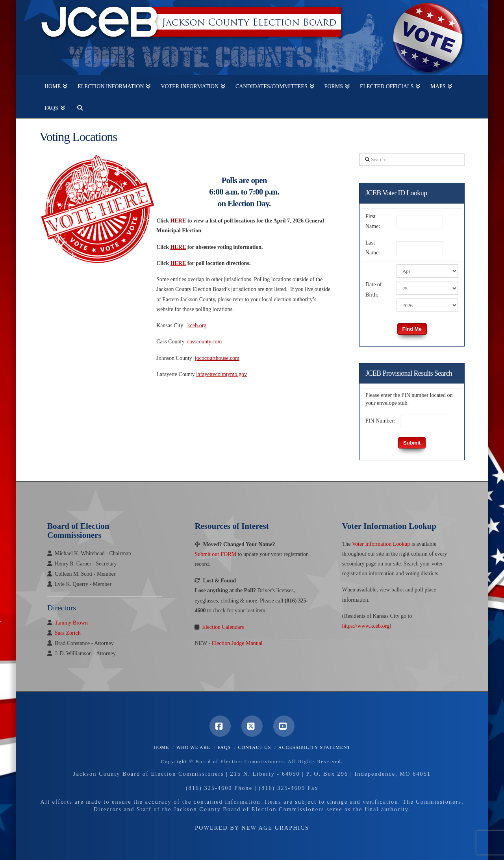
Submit (412, 443)
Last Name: (373, 248)
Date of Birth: (374, 289)
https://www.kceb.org (366, 626)
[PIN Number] (426, 421)
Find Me (412, 329)
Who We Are (193, 747)
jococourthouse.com (217, 358)
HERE (178, 247)
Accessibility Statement (314, 747)
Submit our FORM (215, 554)
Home (161, 747)
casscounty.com (204, 342)
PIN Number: (380, 421)
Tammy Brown (71, 623)
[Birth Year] (427, 305)
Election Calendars (223, 627)
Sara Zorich (68, 633)
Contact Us (255, 747)
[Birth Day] (427, 288)
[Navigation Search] (77, 107)
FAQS (224, 747)
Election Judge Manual (237, 643)
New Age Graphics (275, 828)
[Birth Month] (427, 271)
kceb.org (197, 325)
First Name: (373, 221)
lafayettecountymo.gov (221, 374)
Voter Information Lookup (381, 544)
